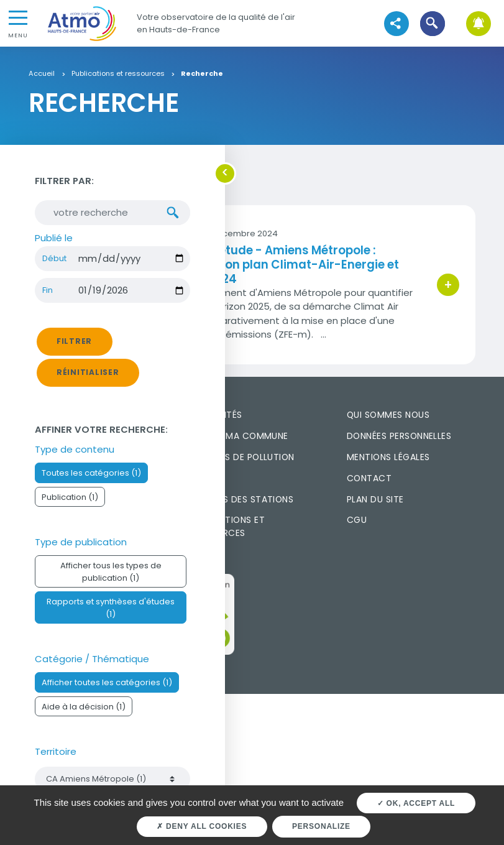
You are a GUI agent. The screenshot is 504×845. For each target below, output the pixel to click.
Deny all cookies (202, 826)
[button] (433, 23)
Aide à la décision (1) (84, 707)
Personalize (321, 826)
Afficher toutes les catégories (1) (107, 682)
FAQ (198, 478)
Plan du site (375, 499)
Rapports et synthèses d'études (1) (111, 607)
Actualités (216, 415)
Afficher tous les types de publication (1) (111, 571)
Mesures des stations (241, 499)
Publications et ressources (118, 74)
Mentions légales (388, 457)
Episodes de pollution (242, 457)
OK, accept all (416, 803)
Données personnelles (399, 436)
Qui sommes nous (388, 415)
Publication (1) (70, 497)
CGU (357, 520)
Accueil (42, 74)
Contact (369, 478)
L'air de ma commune (239, 436)
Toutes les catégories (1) (91, 473)
